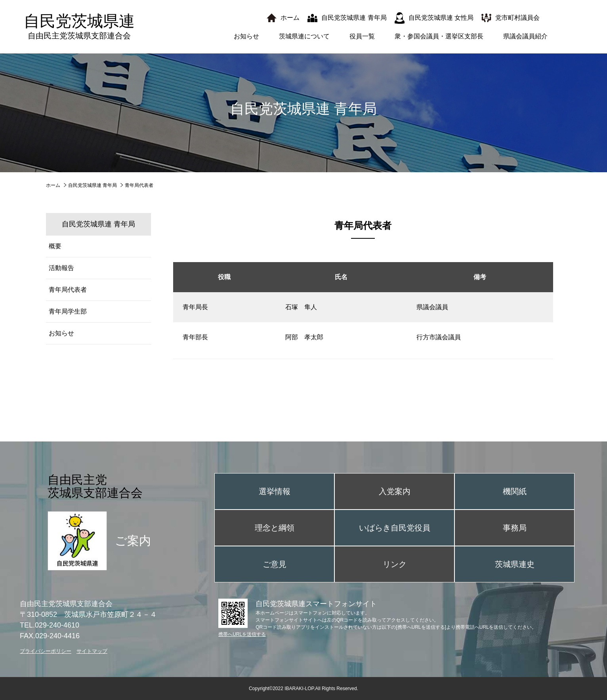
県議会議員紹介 (525, 36)
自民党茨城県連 (79, 26)
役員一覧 (362, 36)
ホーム (290, 18)
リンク (395, 564)
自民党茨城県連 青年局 (354, 18)
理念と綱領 (275, 528)
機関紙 (515, 491)
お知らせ (246, 36)
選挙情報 (275, 491)
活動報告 (61, 268)
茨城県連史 (515, 564)
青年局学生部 (68, 311)
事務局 (515, 528)
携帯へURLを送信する (242, 634)
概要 (55, 246)
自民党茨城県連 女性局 (441, 18)
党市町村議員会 (517, 18)
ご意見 (275, 564)
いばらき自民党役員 (395, 528)
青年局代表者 (68, 290)
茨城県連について (304, 36)
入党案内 (395, 491)
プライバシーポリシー (46, 651)
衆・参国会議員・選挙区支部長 (439, 36)
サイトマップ (92, 651)
